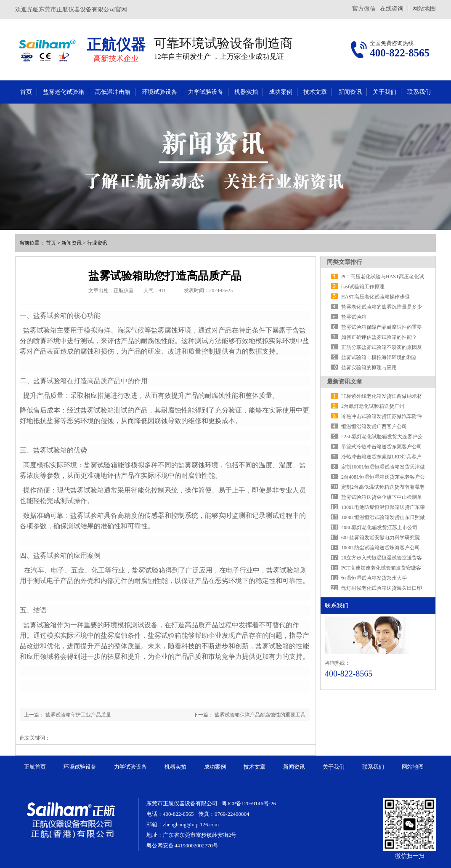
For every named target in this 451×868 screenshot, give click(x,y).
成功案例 (281, 92)
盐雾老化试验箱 (64, 92)
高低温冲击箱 (113, 92)
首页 (26, 92)
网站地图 (424, 9)
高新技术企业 (116, 59)
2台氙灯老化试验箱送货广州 (373, 406)
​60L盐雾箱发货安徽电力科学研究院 (381, 538)
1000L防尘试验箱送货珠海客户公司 (381, 548)
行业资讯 (97, 243)
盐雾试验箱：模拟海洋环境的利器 (379, 357)
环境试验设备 (159, 92)
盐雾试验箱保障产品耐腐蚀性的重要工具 (260, 715)
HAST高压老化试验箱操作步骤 (375, 297)
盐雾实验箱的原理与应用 (369, 367)
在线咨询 (392, 9)
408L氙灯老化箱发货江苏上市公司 (379, 527)
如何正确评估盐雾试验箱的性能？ (379, 337)
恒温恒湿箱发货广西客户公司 (374, 426)
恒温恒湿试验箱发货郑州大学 (374, 578)
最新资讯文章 (345, 382)
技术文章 (315, 92)
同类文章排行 (345, 262)
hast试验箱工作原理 (363, 287)
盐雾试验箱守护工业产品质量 (78, 715)
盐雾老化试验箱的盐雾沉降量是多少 (382, 307)
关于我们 (385, 92)
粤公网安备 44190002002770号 (182, 845)
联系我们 (419, 92)
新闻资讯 (350, 92)
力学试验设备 (206, 92)
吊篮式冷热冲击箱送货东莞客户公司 (382, 447)
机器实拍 (246, 92)
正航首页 (35, 767)
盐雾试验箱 (354, 317)
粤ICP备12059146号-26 (249, 803)
